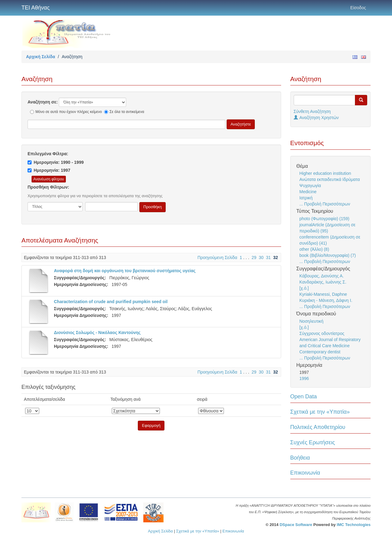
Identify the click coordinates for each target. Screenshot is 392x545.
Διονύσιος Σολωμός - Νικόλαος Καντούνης (97, 333)
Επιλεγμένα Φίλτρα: (48, 154)
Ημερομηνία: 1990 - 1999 (56, 162)
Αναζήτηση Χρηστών (316, 118)
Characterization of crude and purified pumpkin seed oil (111, 302)
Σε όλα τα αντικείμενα (124, 112)
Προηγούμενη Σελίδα (217, 257)
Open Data (304, 397)
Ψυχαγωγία (310, 186)
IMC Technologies (354, 525)
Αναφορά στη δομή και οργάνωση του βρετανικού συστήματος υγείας (125, 271)
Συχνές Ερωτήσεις (313, 442)
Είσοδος (358, 8)
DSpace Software (296, 525)
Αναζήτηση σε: (43, 102)
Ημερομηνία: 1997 (49, 170)
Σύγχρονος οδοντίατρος (322, 333)
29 (254, 257)
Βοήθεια (300, 458)
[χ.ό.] (304, 288)
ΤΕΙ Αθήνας (36, 8)
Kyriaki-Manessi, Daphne (323, 294)
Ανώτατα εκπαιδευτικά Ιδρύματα (330, 179)
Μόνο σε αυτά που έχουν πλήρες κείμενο (66, 112)
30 (261, 257)
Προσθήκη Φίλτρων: (48, 187)
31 (268, 257)
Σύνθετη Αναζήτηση (312, 111)
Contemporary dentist (320, 352)
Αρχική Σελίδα (41, 57)
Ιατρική (306, 198)
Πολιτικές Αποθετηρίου (318, 427)
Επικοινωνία (305, 473)
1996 (304, 378)
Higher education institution (325, 173)
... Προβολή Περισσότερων (325, 204)
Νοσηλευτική (312, 321)
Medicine (308, 192)
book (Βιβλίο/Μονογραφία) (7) (328, 255)
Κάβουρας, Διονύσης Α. (322, 276)
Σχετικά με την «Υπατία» (320, 412)
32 (276, 257)
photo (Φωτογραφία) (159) (324, 219)
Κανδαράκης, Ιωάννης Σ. (323, 282)
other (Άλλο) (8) (314, 249)
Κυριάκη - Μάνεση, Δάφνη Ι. (326, 300)
